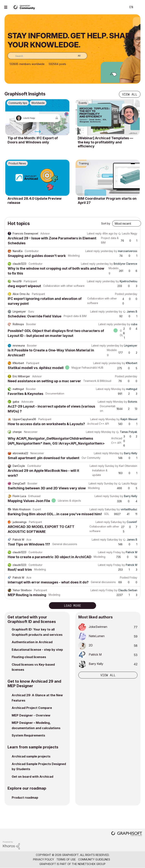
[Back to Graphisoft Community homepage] (25, 7)
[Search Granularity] (76, 56)
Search (120, 7)
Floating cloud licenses (29, 657)
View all (130, 94)
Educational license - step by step (37, 650)
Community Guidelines (94, 859)
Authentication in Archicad (32, 642)
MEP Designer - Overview (31, 715)
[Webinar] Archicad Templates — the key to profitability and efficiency (105, 142)
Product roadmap (25, 798)
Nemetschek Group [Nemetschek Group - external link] (92, 864)
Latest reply (94, 233)
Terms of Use (66, 859)
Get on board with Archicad (32, 777)
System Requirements (28, 735)
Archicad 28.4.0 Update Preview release (35, 201)
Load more (72, 606)
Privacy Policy (44, 859)
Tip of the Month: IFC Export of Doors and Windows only (33, 140)
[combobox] (47, 56)
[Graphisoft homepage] (127, 834)
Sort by (106, 223)
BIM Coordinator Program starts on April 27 (107, 201)
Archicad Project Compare (32, 708)
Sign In (139, 7)
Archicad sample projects (31, 756)
